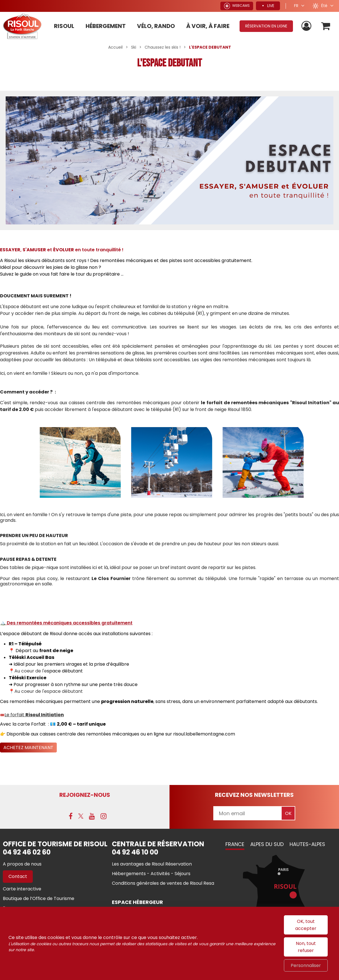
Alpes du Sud (267, 844)
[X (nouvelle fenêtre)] (81, 816)
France (235, 844)
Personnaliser (306, 965)
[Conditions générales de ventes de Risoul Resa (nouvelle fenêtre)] (163, 883)
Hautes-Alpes (307, 844)
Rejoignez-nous (85, 795)
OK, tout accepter (306, 925)
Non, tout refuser (306, 947)
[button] (326, 26)
